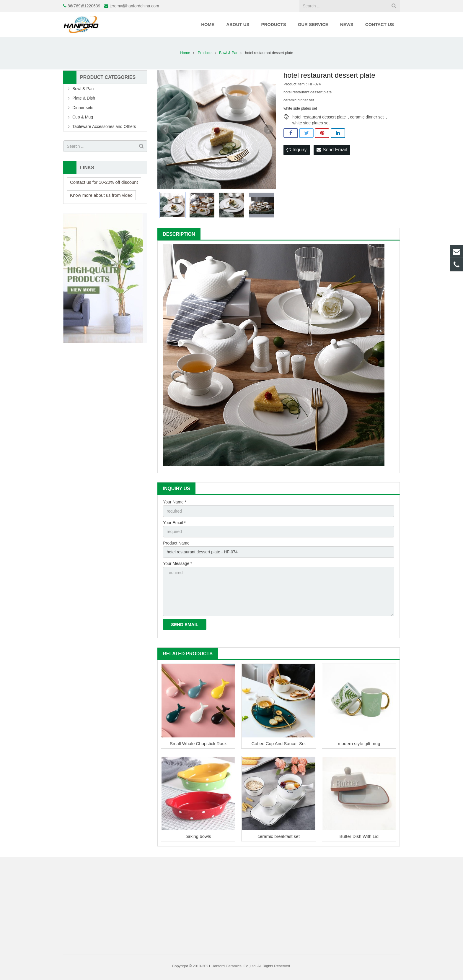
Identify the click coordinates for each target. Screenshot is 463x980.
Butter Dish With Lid (359, 836)
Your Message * (177, 563)
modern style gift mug (359, 743)
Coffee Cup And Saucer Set (279, 743)
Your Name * (175, 502)
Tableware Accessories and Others (104, 126)
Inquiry (296, 150)
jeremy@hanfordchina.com (134, 6)
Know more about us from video (101, 195)
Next (268, 130)
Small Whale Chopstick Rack (198, 743)
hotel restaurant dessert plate (319, 117)
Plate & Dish (84, 98)
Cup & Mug (83, 117)
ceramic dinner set (367, 117)
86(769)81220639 (84, 6)
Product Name (176, 543)
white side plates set (311, 123)
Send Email (332, 150)
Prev (165, 130)
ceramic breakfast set (279, 836)
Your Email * (174, 523)
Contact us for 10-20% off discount (104, 182)
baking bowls (198, 836)
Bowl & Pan (83, 89)
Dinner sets (83, 108)
